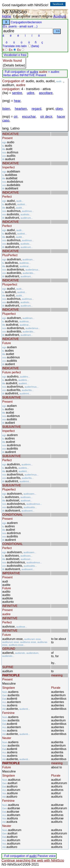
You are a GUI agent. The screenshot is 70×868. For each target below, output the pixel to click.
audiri (33, 856)
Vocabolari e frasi (15, 55)
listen (6, 109)
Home (7, 16)
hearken (21, 109)
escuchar (29, 117)
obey (59, 109)
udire (31, 93)
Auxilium (60, 16)
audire (34, 72)
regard (36, 109)
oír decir (46, 117)
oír (16, 117)
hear (17, 101)
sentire (17, 93)
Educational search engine (33, 16)
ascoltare (46, 93)
